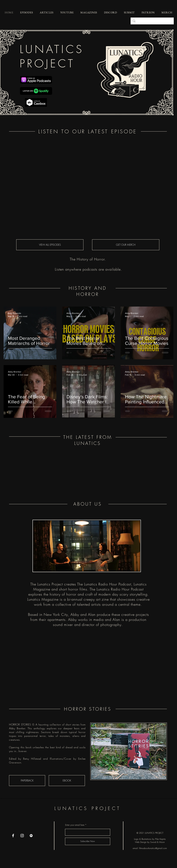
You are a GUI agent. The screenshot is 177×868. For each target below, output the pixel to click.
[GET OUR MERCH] (126, 245)
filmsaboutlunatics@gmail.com (153, 848)
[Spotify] (31, 836)
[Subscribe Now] (88, 841)
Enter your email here (75, 825)
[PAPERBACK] (27, 781)
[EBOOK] (67, 781)
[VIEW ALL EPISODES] (50, 245)
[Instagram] (22, 836)
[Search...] (152, 21)
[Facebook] (13, 836)
